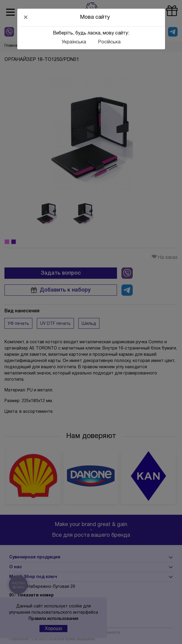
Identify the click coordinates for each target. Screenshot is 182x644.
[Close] (26, 17)
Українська (74, 42)
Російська (109, 42)
